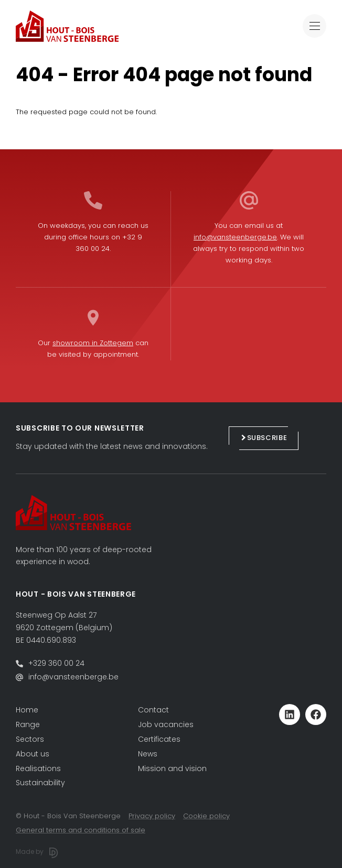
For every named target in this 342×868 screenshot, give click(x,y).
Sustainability (40, 783)
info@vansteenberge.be (235, 237)
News (148, 754)
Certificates (159, 739)
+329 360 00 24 (56, 663)
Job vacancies (166, 724)
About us (33, 754)
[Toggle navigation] (314, 26)
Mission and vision (172, 768)
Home (27, 710)
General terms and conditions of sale (81, 830)
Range (28, 724)
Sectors (30, 739)
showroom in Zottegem (93, 343)
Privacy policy (152, 816)
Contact (153, 710)
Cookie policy (206, 816)
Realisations (38, 768)
